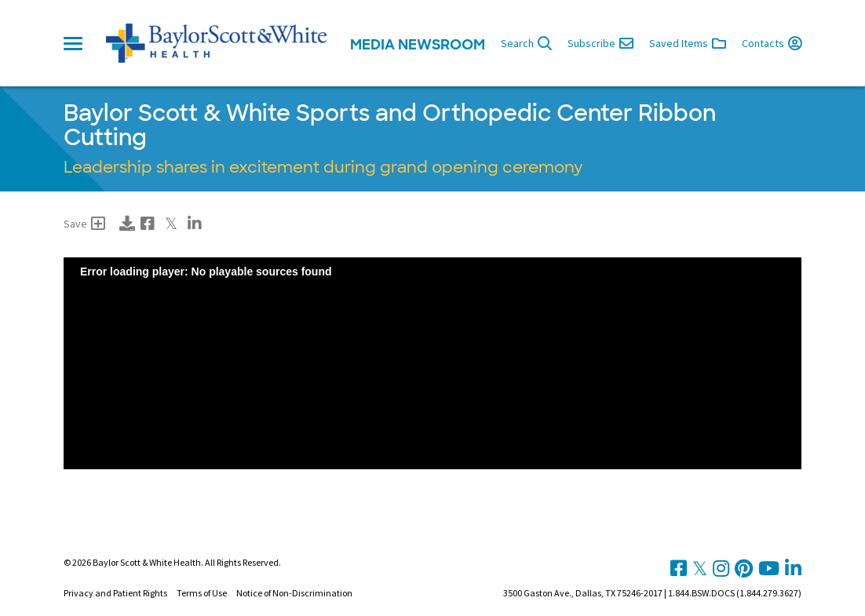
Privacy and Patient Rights (115, 593)
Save (84, 224)
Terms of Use (202, 593)
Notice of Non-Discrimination (294, 593)
